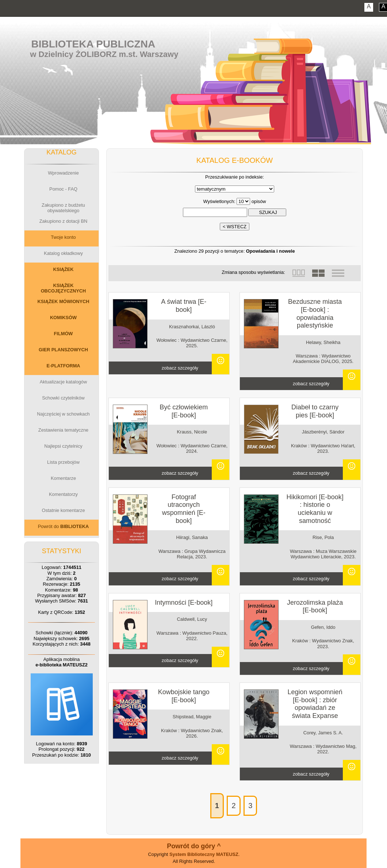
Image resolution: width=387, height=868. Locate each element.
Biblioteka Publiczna (93, 44)
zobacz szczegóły (180, 368)
